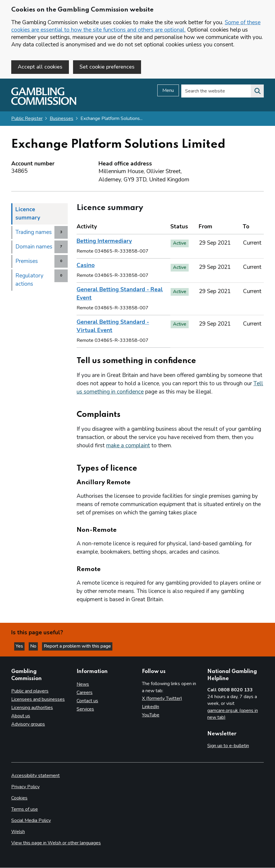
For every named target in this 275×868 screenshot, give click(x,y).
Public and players (30, 691)
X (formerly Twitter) (162, 699)
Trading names (34, 233)
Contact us (87, 701)
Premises (27, 262)
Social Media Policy (31, 821)
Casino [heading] (86, 266)
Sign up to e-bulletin (228, 746)
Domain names (34, 248)
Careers (85, 693)
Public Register (27, 120)
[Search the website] (257, 92)
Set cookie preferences (107, 67)
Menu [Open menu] (168, 92)
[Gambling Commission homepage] (44, 105)
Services (85, 709)
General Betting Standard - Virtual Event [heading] (113, 327)
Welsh (18, 832)
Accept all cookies (40, 67)
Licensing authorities (32, 708)
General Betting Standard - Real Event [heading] (120, 295)
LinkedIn (151, 707)
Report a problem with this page (83, 646)
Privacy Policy (25, 787)
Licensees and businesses (38, 700)
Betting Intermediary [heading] (104, 242)
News (83, 685)
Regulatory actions (29, 281)
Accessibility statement (35, 776)
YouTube (151, 715)
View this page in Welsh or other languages (56, 843)
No (38, 646)
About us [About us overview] (21, 716)
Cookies (19, 798)
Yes (22, 646)
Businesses (62, 120)
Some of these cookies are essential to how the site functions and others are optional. (136, 26)
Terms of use (25, 810)
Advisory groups (28, 724)
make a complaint (128, 447)
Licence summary (28, 215)
